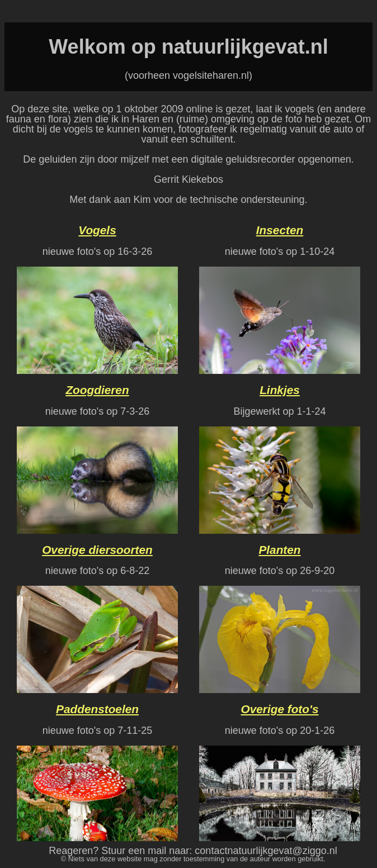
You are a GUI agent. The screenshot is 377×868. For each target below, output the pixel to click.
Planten (279, 550)
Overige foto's (280, 709)
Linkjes (280, 390)
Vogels (97, 230)
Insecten (280, 230)
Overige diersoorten (97, 550)
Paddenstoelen (97, 709)
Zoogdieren (97, 390)
